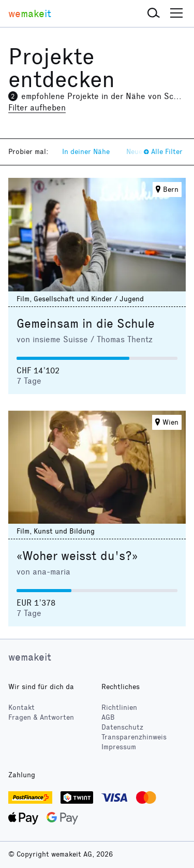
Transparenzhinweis (134, 737)
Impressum (119, 747)
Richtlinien (119, 708)
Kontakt (21, 708)
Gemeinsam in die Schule (86, 324)
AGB (108, 717)
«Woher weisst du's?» (77, 556)
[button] (154, 13)
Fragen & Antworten (41, 717)
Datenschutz (122, 727)
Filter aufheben (37, 108)
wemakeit (30, 657)
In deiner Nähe (86, 152)
